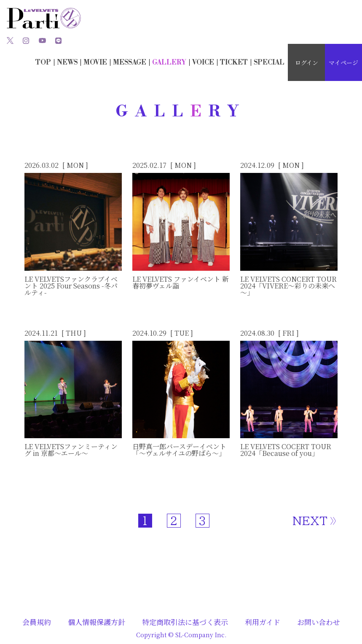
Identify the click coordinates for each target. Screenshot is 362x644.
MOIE (95, 62)
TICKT (234, 62)
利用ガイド (263, 622)
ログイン (307, 62)
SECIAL (269, 62)
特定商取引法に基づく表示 (185, 622)
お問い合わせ (319, 622)
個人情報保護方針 (97, 622)
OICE (203, 62)
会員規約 (37, 622)
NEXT (310, 521)
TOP (43, 62)
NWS (67, 62)
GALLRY (169, 62)
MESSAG (130, 62)
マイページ (343, 62)
